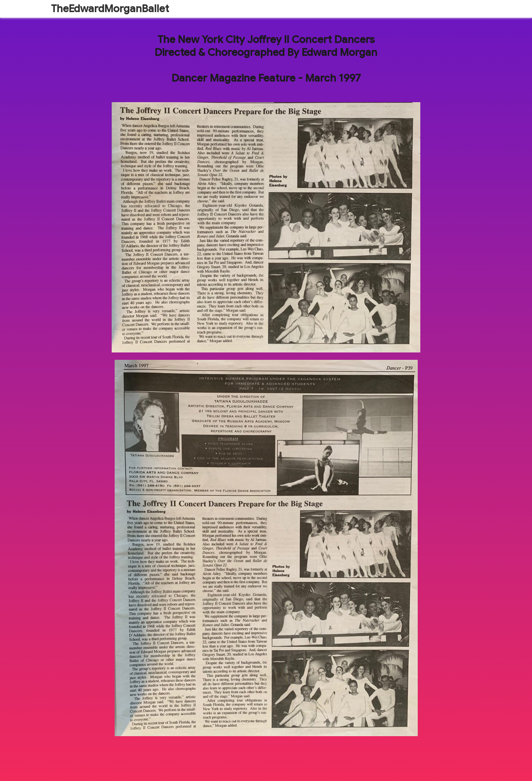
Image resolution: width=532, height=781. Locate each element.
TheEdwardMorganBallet (110, 9)
